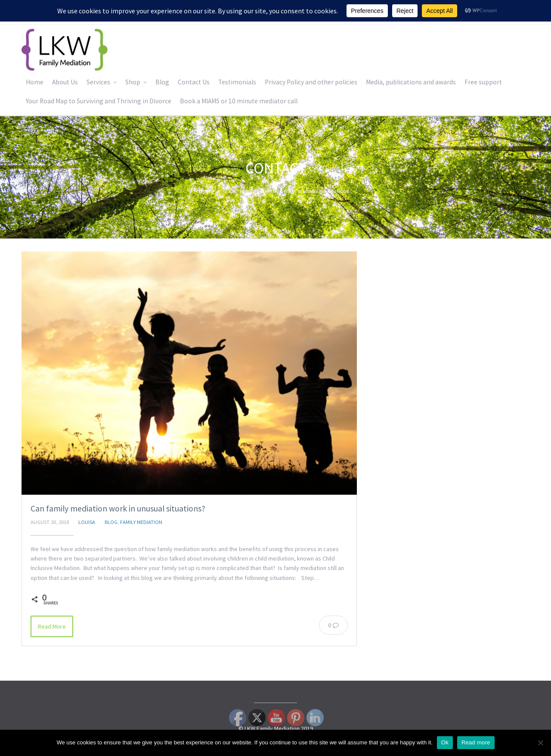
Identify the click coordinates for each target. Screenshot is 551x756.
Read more (476, 742)
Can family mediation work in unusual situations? (118, 508)
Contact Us (194, 82)
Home (35, 82)
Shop (133, 82)
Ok (445, 742)
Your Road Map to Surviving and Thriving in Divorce (99, 101)
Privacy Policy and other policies (311, 82)
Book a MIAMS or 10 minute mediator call (239, 101)
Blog (162, 82)
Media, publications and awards (411, 82)
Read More (52, 626)
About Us (65, 82)
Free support (483, 82)
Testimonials (237, 82)
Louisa (87, 522)
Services (98, 82)
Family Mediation (141, 522)
